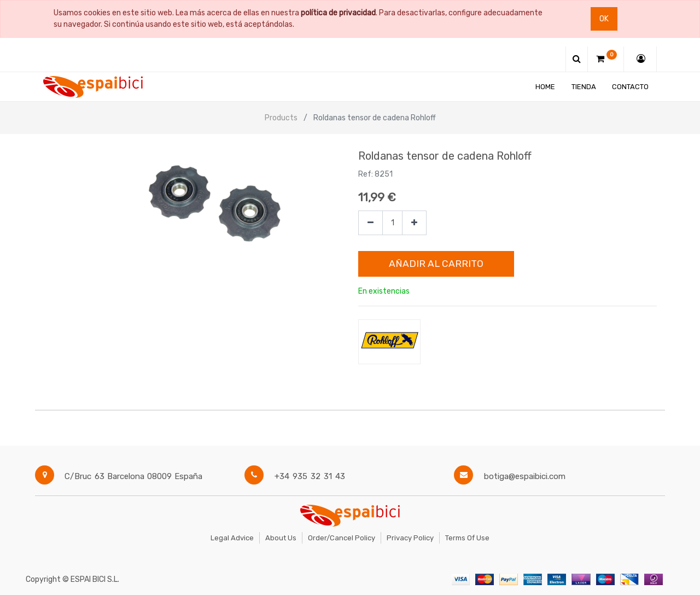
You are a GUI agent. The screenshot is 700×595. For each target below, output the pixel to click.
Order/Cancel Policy (342, 538)
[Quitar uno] (371, 223)
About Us (281, 538)
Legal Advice (232, 538)
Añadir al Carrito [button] (436, 264)
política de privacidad (338, 13)
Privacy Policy (410, 538)
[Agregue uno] (414, 223)
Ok (604, 19)
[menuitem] (545, 87)
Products (281, 118)
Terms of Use (467, 538)
